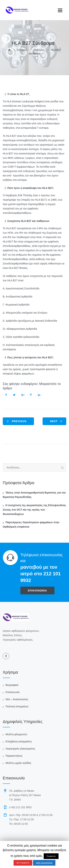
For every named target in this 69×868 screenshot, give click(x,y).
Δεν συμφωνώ (23, 863)
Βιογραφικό (12, 685)
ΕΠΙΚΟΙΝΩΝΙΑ (37, 591)
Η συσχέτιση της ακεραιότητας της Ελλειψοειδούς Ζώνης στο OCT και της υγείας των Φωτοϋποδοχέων (34, 510)
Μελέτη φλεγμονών (16, 734)
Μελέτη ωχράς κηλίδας (18, 763)
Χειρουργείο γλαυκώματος (20, 749)
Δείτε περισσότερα (44, 863)
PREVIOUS (17, 421)
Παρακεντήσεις (14, 756)
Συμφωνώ (51, 856)
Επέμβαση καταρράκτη (19, 741)
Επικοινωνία (12, 692)
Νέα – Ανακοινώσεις (17, 699)
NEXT (56, 421)
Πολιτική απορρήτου (17, 706)
